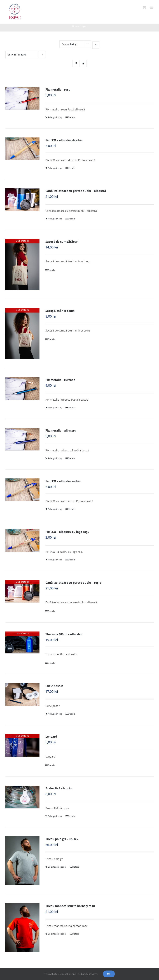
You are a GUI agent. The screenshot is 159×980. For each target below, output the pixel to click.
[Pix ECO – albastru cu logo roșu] (22, 540)
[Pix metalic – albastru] (22, 439)
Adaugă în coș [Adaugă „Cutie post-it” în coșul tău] (55, 714)
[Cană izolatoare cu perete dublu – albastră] (22, 199)
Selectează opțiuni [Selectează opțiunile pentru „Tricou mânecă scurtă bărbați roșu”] (57, 934)
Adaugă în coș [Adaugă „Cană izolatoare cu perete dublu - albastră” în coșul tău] (55, 219)
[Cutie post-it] (22, 695)
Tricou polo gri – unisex (62, 839)
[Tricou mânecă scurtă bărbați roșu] (22, 927)
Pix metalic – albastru (61, 430)
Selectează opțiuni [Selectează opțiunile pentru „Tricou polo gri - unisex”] (57, 867)
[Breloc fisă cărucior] (22, 797)
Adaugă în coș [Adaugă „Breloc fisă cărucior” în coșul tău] (55, 816)
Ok (109, 974)
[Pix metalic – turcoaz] (22, 389)
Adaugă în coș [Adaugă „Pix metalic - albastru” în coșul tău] (55, 458)
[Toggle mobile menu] (152, 7)
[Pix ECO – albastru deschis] (22, 149)
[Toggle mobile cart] (144, 7)
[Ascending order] (96, 45)
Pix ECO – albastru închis (63, 481)
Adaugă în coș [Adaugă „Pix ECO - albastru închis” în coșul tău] (55, 509)
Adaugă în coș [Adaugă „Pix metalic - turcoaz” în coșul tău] (55, 407)
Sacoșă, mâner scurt (60, 311)
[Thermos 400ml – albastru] (22, 643)
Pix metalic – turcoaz (60, 380)
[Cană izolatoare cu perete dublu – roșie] (22, 591)
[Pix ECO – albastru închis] (22, 490)
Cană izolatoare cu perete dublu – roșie (73, 583)
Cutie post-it (54, 686)
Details (72, 117)
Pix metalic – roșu (58, 89)
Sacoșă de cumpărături (62, 242)
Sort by (69, 44)
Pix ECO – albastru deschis (64, 140)
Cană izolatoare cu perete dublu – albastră (76, 191)
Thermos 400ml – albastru (64, 634)
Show (17, 55)
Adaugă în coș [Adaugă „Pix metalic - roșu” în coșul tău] (55, 117)
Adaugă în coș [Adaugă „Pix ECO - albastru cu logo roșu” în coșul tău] (55, 560)
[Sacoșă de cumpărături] (22, 264)
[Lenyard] (22, 745)
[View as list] (83, 63)
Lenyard (51, 737)
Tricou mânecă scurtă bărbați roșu (70, 906)
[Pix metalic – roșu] (22, 98)
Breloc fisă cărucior (59, 788)
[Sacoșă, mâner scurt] (22, 334)
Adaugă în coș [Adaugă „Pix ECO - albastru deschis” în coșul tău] (55, 168)
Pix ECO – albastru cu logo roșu (67, 532)
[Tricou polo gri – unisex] (22, 861)
